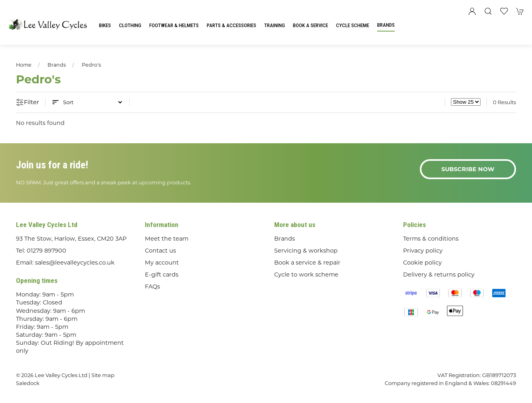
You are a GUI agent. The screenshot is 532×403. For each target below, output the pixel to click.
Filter (28, 103)
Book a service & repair (307, 263)
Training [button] (275, 25)
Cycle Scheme (353, 25)
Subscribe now (468, 169)
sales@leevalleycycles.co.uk (75, 263)
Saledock (28, 383)
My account (162, 263)
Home (24, 65)
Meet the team (167, 239)
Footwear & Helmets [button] (174, 25)
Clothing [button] (130, 25)
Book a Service (310, 25)
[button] (488, 11)
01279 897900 (46, 251)
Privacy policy (423, 251)
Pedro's (91, 65)
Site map (103, 375)
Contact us (160, 251)
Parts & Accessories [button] (231, 25)
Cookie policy (422, 263)
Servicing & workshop (306, 251)
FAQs (152, 286)
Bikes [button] (105, 25)
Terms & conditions (431, 239)
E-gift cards (162, 275)
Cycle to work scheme (306, 275)
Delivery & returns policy (439, 275)
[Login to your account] (472, 11)
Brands (386, 25)
